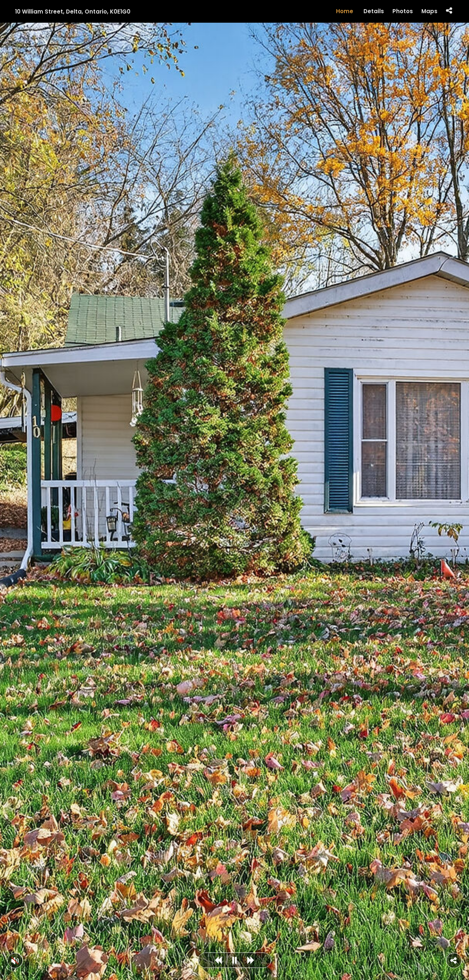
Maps (429, 11)
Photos (403, 11)
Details (374, 11)
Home (345, 11)
